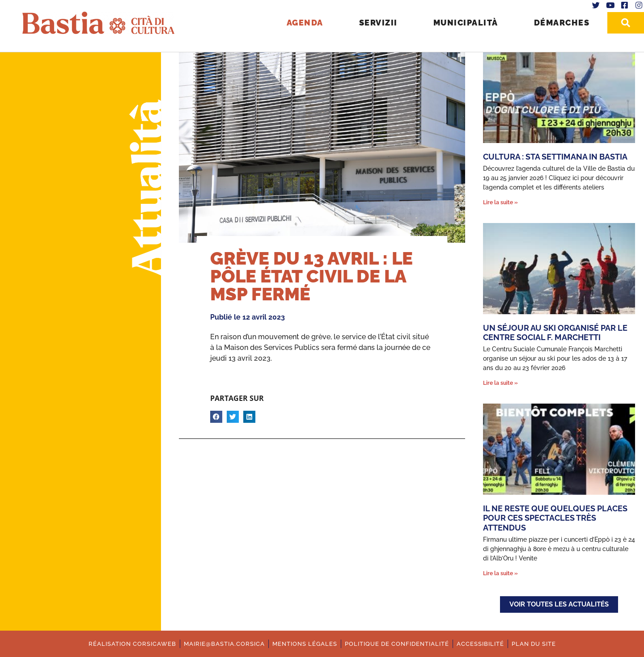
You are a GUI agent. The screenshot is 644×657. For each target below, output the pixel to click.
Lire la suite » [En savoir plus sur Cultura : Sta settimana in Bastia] (500, 202)
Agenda (305, 23)
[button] (216, 417)
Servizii (378, 23)
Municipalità (466, 23)
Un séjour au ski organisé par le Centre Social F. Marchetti (555, 333)
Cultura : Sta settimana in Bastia (555, 157)
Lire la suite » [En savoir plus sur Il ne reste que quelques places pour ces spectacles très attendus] (500, 573)
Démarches (562, 23)
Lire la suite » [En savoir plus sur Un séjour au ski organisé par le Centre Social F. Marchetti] (500, 383)
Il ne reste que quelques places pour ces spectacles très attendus (555, 518)
